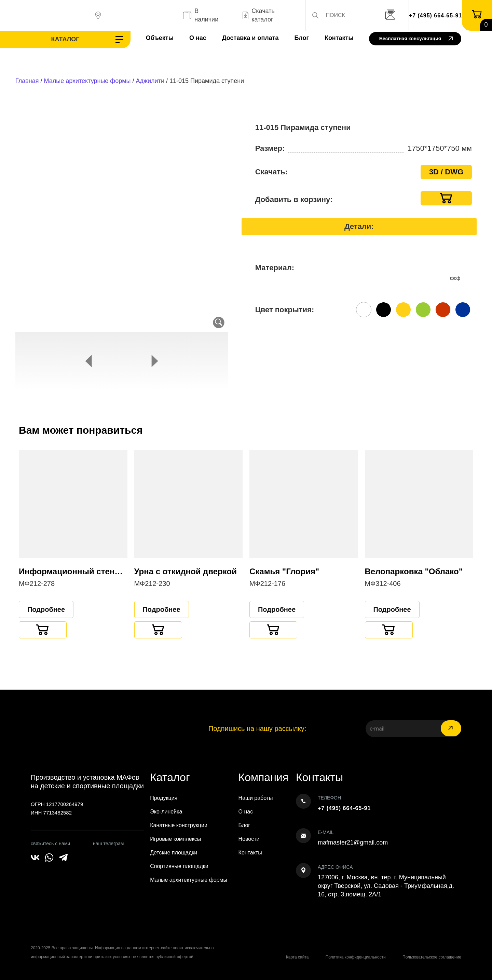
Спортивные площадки (179, 866)
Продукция (164, 798)
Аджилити (150, 81)
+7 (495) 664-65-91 (435, 16)
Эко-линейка (166, 812)
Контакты (332, 38)
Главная (27, 81)
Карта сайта (295, 957)
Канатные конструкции (179, 825)
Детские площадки (174, 853)
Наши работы (256, 798)
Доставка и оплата (243, 38)
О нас (191, 38)
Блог (294, 38)
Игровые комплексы (175, 839)
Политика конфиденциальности (354, 957)
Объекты (153, 38)
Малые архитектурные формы (87, 81)
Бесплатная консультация (416, 39)
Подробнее (46, 609)
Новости (249, 839)
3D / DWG (446, 172)
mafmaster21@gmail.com (353, 842)
